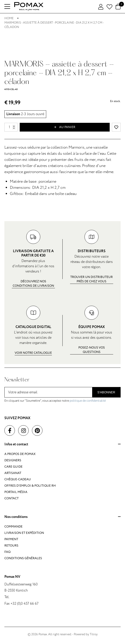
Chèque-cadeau (18, 479)
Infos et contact (62, 444)
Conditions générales (23, 558)
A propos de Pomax (20, 454)
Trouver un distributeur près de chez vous (92, 279)
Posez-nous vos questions (92, 350)
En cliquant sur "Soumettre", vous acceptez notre (55, 401)
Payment (11, 539)
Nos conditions (62, 517)
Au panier (65, 127)
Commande (13, 527)
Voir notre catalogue (33, 353)
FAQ (7, 552)
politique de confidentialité (88, 401)
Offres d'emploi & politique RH (30, 486)
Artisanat (13, 473)
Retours (11, 546)
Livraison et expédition (24, 533)
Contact (11, 498)
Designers (13, 460)
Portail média (16, 492)
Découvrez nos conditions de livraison (33, 284)
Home (9, 18)
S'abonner (106, 392)
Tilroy (94, 634)
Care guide (13, 467)
